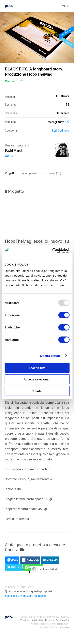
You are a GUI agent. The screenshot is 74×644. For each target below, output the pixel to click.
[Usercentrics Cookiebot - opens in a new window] (53, 250)
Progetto (10, 173)
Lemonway (64, 627)
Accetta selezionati (37, 379)
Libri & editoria (61, 131)
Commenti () (52, 173)
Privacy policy (62, 620)
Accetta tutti (37, 368)
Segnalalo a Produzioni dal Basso (25, 596)
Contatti (11, 156)
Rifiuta (37, 391)
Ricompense (29, 173)
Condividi (14, 81)
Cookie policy (48, 620)
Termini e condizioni (30, 620)
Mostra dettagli (51, 356)
